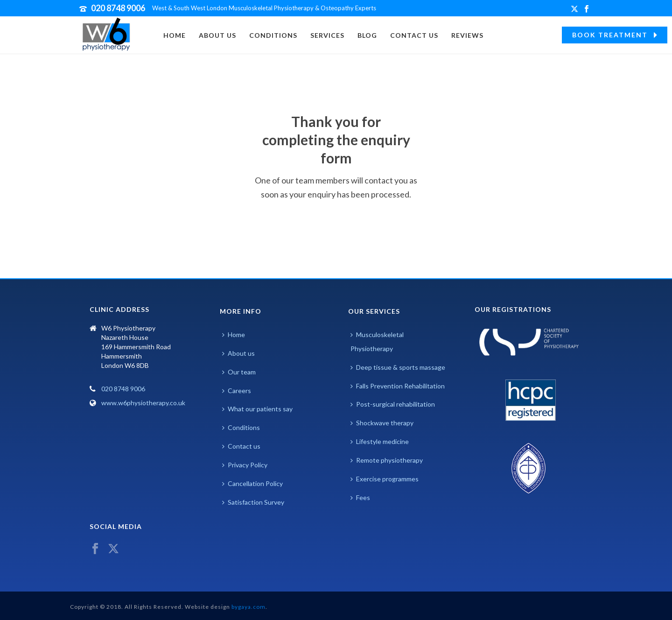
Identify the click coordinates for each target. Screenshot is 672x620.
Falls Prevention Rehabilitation (398, 386)
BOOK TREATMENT (615, 35)
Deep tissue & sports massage (398, 367)
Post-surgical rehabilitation (393, 404)
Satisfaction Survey (253, 502)
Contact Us (414, 35)
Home (175, 35)
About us (217, 35)
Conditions (273, 35)
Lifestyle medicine (380, 441)
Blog (367, 35)
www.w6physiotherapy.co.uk (143, 403)
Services (327, 35)
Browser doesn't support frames (143, 461)
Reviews (467, 35)
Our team (239, 372)
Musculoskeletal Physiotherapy (377, 342)
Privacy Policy (245, 465)
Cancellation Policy (252, 483)
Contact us (241, 446)
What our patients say (257, 409)
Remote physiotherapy (387, 460)
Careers (237, 391)
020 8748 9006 (118, 8)
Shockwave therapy (382, 423)
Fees (360, 497)
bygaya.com (248, 607)
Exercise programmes (385, 479)
